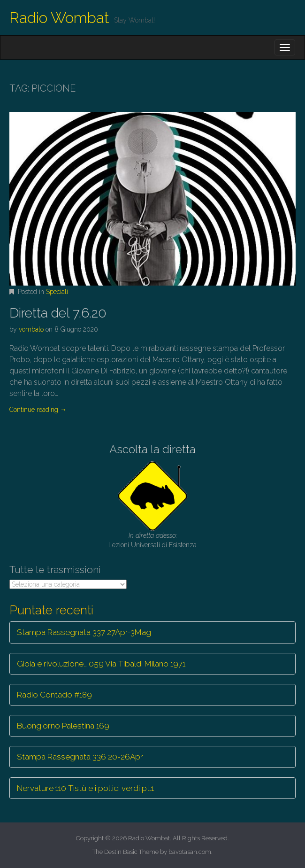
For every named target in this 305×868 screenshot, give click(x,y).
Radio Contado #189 (54, 695)
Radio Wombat (59, 18)
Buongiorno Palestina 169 (63, 726)
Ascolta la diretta (152, 449)
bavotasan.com (190, 852)
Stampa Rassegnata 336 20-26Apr (80, 757)
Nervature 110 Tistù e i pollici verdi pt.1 (85, 788)
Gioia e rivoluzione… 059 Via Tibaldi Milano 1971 (101, 664)
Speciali (57, 292)
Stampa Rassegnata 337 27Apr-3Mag (84, 632)
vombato (31, 329)
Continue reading (38, 410)
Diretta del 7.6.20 (58, 313)
